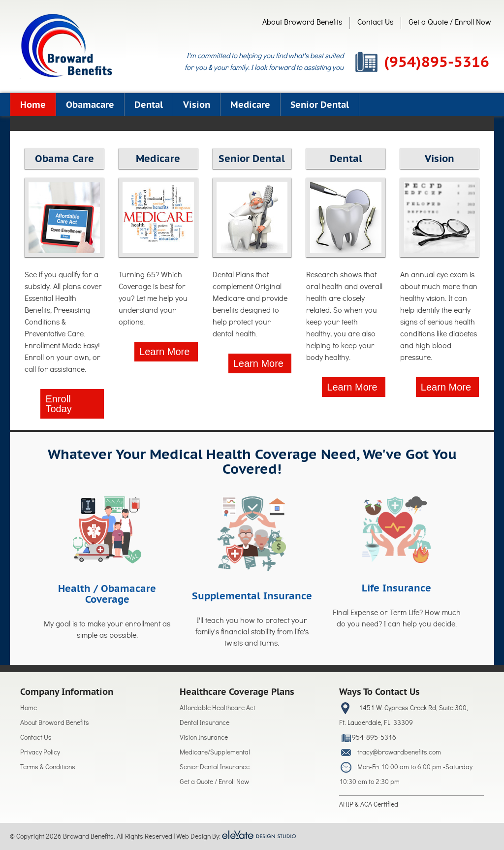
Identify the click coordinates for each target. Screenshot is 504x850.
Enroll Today (58, 404)
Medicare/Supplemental (215, 753)
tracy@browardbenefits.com (399, 753)
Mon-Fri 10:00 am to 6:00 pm (399, 768)
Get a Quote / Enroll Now (450, 23)
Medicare (250, 105)
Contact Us (375, 23)
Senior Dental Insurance (215, 768)
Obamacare (90, 105)
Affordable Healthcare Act (218, 709)
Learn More (164, 352)
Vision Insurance (204, 738)
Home (33, 105)
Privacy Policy (40, 753)
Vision (197, 105)
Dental (149, 105)
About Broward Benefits (302, 23)
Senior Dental (320, 105)
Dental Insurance (205, 724)
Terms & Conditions (48, 768)
